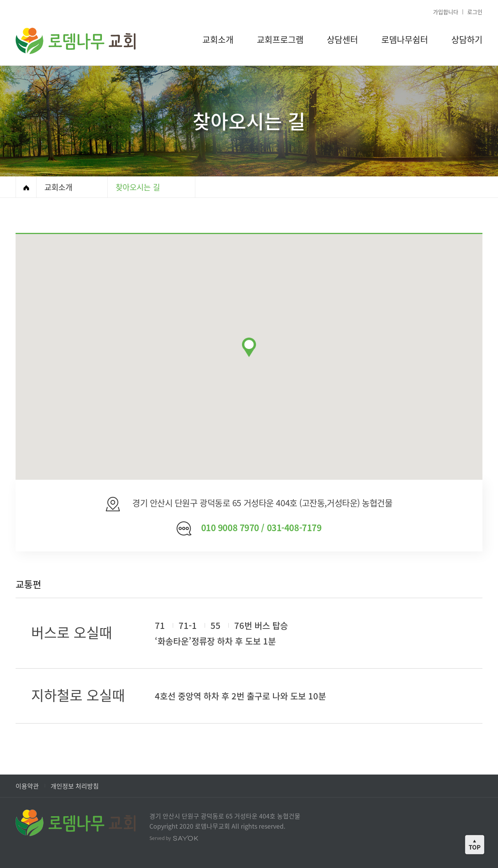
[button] (249, 347)
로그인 (475, 12)
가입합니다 (446, 12)
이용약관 (27, 786)
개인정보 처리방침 (75, 786)
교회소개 (58, 187)
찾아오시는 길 (138, 187)
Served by (174, 838)
